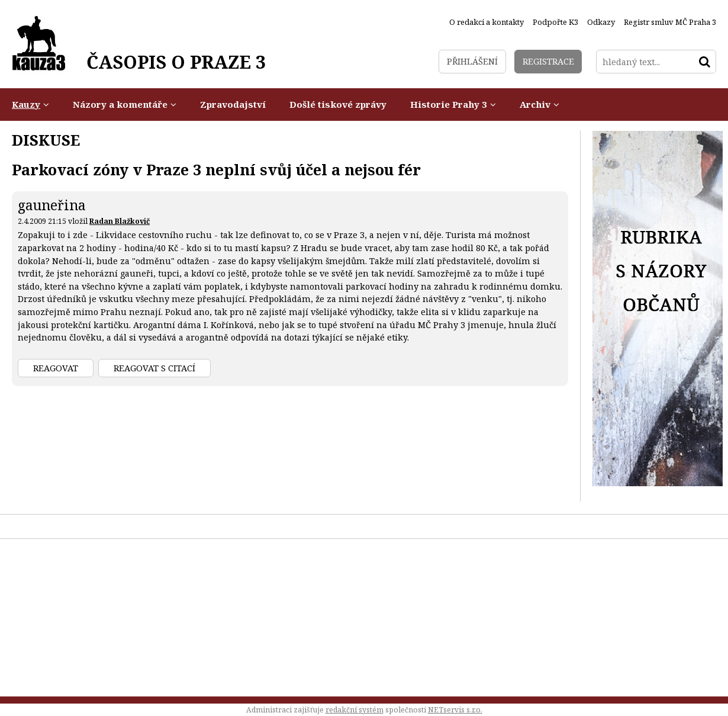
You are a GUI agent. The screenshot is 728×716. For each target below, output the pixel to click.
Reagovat (56, 368)
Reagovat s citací (154, 368)
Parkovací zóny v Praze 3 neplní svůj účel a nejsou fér (216, 169)
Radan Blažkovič (120, 221)
